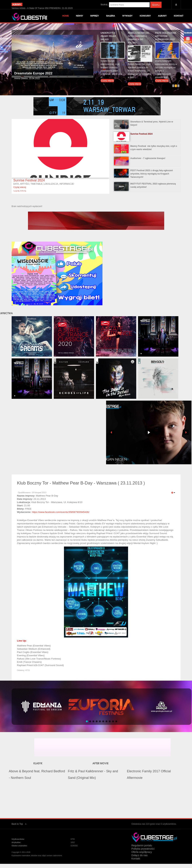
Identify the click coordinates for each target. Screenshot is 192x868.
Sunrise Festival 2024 (29, 186)
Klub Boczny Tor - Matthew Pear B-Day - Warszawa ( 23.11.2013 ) (81, 488)
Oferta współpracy (142, 857)
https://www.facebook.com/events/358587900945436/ (60, 518)
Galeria (111, 16)
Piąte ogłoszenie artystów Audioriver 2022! (166, 41)
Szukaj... (105, 4)
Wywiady (127, 16)
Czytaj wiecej (20, 192)
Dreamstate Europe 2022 (33, 79)
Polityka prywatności (143, 854)
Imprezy (95, 16)
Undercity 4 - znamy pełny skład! (109, 41)
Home (65, 16)
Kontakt (179, 16)
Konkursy (145, 16)
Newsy (79, 16)
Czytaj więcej (107, 86)
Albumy (162, 16)
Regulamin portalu (142, 851)
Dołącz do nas (140, 861)
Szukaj (156, 5)
